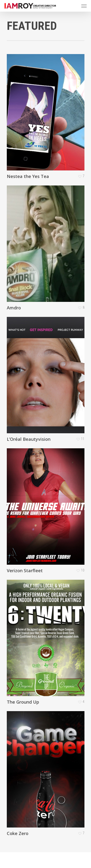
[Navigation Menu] (84, 6)
